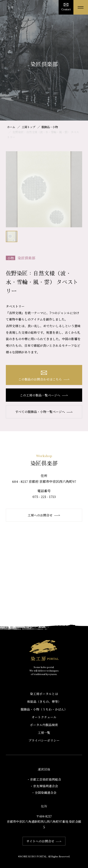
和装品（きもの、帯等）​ (44, 701)
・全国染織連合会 (44, 792)
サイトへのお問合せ (44, 841)
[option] (44, 189)
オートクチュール (44, 717)
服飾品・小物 (50, 127)
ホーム (11, 127)
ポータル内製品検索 (44, 725)
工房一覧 (44, 732)
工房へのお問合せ (44, 515)
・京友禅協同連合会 (44, 786)
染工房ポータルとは (44, 694)
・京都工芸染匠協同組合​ (44, 779)
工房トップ (28, 127)
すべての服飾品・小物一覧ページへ (44, 412)
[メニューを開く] (81, 7)
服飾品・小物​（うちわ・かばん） (44, 709)
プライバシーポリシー (44, 740)
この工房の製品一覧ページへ (44, 395)
